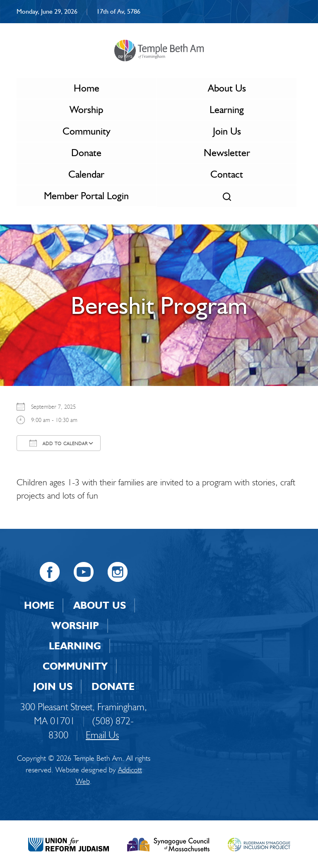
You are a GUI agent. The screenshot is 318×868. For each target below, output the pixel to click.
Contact (227, 174)
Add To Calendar (59, 443)
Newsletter (227, 153)
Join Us (227, 131)
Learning (227, 110)
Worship (86, 110)
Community (87, 131)
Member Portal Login (86, 196)
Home (87, 88)
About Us (227, 88)
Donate (86, 153)
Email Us (102, 735)
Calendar (86, 174)
